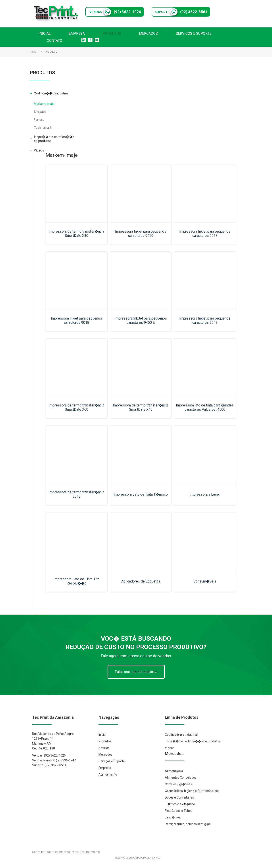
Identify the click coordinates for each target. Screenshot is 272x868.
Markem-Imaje (44, 104)
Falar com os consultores (136, 672)
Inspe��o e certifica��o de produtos (193, 741)
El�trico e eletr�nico (180, 804)
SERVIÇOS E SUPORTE (194, 34)
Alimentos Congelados (181, 778)
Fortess (39, 120)
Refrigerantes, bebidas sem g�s (188, 824)
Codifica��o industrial (181, 735)
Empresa (105, 768)
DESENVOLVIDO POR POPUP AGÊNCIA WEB (138, 858)
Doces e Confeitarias (179, 797)
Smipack (40, 112)
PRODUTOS (112, 34)
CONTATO (55, 41)
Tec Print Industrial (56, 14)
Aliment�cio (174, 771)
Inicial (34, 52)
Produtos (105, 741)
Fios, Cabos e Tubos (179, 811)
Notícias (104, 748)
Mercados (105, 755)
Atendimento (108, 774)
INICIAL (45, 34)
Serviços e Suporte (112, 761)
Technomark (43, 128)
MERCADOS (148, 34)
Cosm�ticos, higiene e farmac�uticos (192, 791)
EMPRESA (77, 34)
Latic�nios (173, 817)
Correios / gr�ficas (178, 784)
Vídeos (39, 150)
